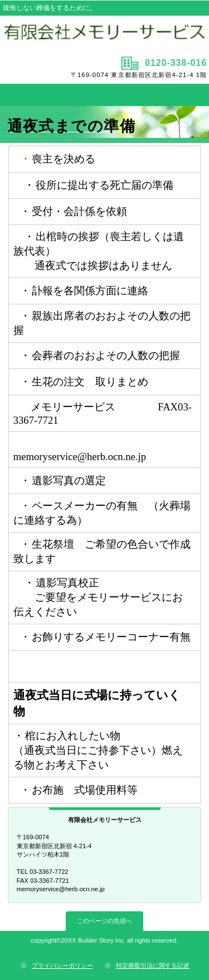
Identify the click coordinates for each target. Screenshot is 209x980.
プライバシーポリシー (62, 965)
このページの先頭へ (104, 921)
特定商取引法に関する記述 (153, 965)
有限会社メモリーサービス (105, 35)
